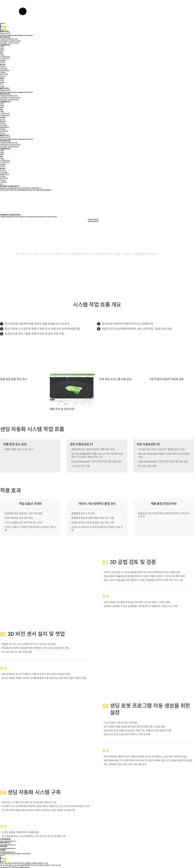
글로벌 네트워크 (5, 71)
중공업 (2, 49)
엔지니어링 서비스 (5, 37)
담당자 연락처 (4, 74)
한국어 (2, 80)
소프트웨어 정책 (5, 59)
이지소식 (3, 63)
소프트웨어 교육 (5, 57)
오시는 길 (3, 76)
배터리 (2, 51)
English (2, 82)
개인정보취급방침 (5, 854)
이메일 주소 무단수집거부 (23, 854)
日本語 (2, 86)
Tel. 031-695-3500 (6, 865)
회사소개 (3, 65)
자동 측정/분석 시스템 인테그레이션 (10, 41)
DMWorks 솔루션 (5, 33)
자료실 (2, 55)
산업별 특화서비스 (5, 45)
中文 (1, 84)
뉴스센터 (3, 61)
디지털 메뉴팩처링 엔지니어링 (9, 217)
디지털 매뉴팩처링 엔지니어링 (9, 39)
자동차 (2, 47)
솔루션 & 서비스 (5, 31)
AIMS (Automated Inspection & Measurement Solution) (16, 35)
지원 (1, 53)
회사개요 (3, 67)
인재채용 (3, 73)
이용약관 (13, 854)
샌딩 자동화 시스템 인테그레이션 (9, 43)
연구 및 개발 (3, 69)
